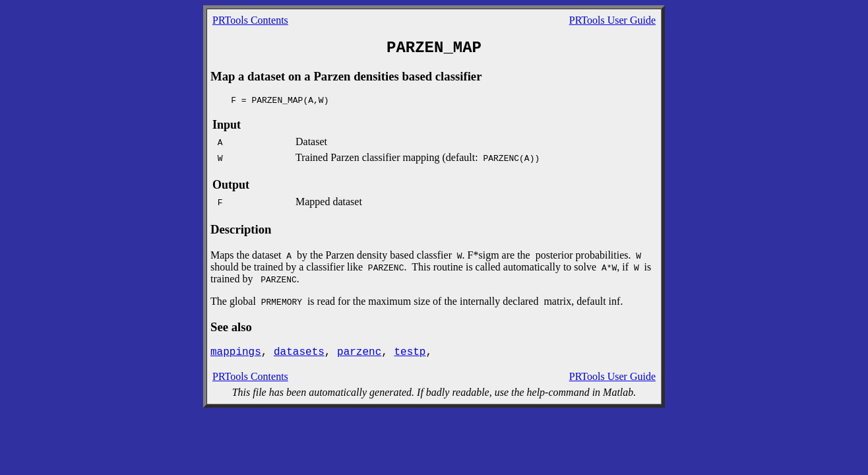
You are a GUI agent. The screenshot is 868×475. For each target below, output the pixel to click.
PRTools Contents (250, 20)
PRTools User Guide (612, 20)
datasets (299, 352)
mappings (236, 352)
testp (410, 352)
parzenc (359, 352)
